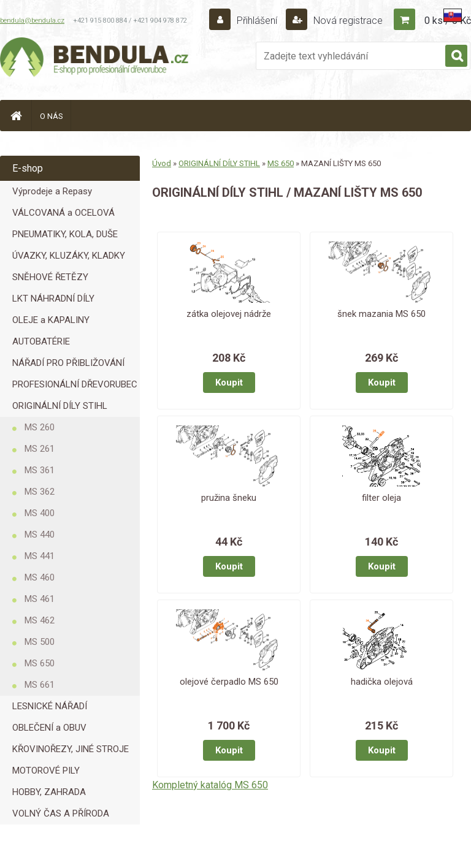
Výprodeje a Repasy (52, 191)
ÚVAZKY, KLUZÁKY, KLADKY (69, 256)
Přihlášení (257, 21)
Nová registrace (347, 21)
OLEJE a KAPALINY (51, 320)
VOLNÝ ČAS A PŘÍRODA (61, 813)
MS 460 (40, 577)
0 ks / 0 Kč (448, 21)
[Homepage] (16, 116)
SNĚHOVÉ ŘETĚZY (50, 277)
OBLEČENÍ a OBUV (49, 728)
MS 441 (40, 556)
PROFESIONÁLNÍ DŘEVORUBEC (75, 384)
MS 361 (40, 470)
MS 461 (40, 599)
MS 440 (40, 535)
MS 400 (40, 513)
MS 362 (40, 492)
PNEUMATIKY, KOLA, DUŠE (65, 234)
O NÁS (52, 116)
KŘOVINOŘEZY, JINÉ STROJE (71, 749)
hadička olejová (382, 682)
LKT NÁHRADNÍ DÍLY (53, 299)
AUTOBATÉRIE (41, 341)
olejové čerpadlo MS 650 (229, 682)
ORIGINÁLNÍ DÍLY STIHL (60, 406)
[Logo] (95, 59)
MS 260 (40, 427)
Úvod (162, 163)
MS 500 (40, 642)
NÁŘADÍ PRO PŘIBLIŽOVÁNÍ (68, 363)
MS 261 (40, 449)
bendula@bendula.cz (32, 21)
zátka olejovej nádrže (229, 314)
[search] (456, 56)
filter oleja (381, 498)
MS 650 (40, 663)
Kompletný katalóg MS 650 (210, 785)
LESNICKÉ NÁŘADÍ (50, 706)
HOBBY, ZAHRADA (49, 792)
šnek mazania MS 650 (381, 314)
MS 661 (40, 685)
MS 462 (40, 620)
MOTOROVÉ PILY (46, 771)
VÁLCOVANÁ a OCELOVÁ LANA (63, 215)
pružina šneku (229, 498)
